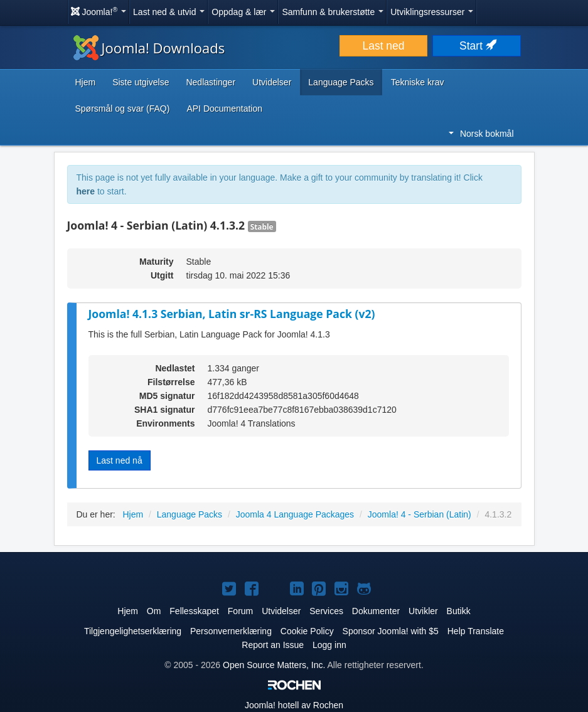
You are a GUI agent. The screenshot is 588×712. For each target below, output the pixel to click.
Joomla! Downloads (149, 48)
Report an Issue (273, 645)
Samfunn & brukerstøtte (333, 12)
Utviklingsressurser (432, 12)
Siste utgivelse (141, 82)
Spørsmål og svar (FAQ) (123, 109)
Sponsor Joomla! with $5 (391, 631)
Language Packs (341, 82)
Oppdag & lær (243, 12)
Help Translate (476, 631)
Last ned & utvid (169, 12)
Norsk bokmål (481, 134)
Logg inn (329, 645)
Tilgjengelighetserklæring (133, 631)
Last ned (383, 46)
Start (477, 46)
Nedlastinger (211, 82)
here (86, 191)
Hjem (86, 82)
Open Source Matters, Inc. (274, 665)
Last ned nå (120, 460)
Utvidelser (272, 82)
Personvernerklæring (231, 631)
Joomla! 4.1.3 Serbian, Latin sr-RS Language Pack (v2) (232, 314)
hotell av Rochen (294, 705)
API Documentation (224, 109)
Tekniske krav (418, 82)
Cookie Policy (307, 631)
